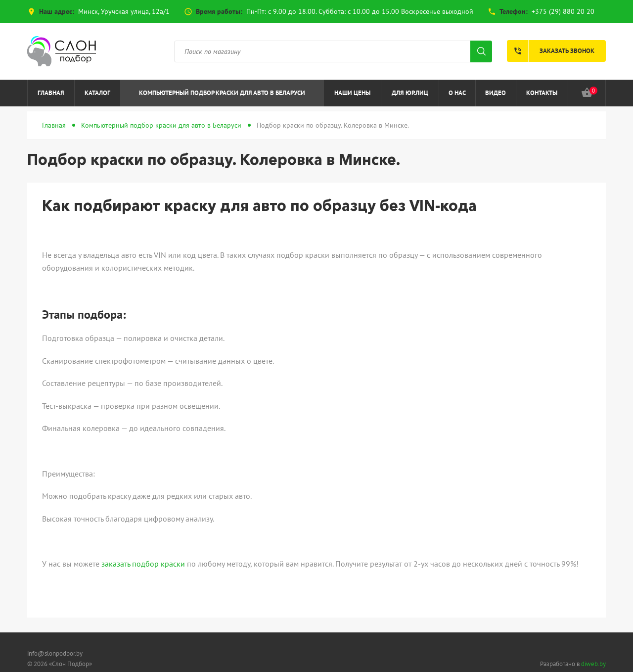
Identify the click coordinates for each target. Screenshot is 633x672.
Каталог (97, 93)
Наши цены (352, 93)
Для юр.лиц (410, 93)
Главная (51, 93)
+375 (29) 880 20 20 (563, 11)
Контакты (542, 93)
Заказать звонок (551, 51)
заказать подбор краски (143, 564)
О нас (457, 93)
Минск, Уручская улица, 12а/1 (124, 11)
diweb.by (593, 664)
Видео (496, 93)
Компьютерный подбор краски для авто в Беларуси (222, 93)
